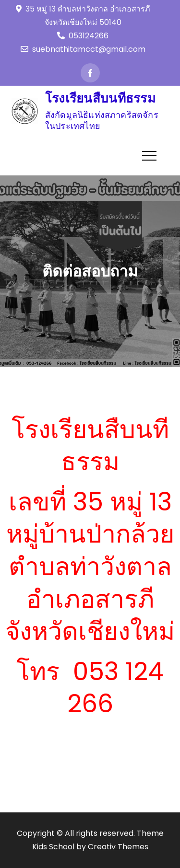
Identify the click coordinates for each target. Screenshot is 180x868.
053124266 (83, 36)
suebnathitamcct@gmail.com (83, 49)
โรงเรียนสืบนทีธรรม (100, 98)
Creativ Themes (118, 847)
